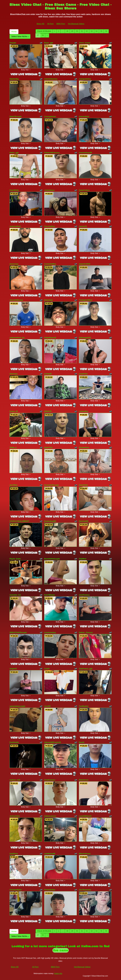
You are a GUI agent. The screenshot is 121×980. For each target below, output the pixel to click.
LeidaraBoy (84, 411)
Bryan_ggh (49, 43)
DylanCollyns (84, 190)
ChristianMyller (16, 890)
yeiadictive (83, 374)
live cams (61, 950)
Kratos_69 (14, 411)
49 (72, 31)
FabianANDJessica (52, 153)
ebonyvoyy (14, 264)
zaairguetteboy (85, 79)
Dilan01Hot (83, 485)
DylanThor (48, 447)
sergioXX (13, 669)
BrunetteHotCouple (52, 559)
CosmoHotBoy (50, 264)
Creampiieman (50, 116)
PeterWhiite (14, 190)
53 (92, 31)
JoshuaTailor (15, 816)
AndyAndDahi (15, 226)
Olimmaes (14, 374)
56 (106, 31)
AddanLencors (50, 816)
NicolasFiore (84, 447)
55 (101, 31)
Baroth (82, 742)
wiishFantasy (84, 595)
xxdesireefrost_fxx (17, 338)
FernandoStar (50, 890)
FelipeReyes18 (50, 338)
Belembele (48, 300)
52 (87, 31)
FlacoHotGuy (50, 226)
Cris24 (47, 669)
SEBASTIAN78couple (18, 632)
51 (82, 31)
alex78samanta (85, 890)
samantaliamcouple (17, 706)
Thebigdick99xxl (86, 300)
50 (77, 31)
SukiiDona (14, 854)
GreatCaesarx (50, 780)
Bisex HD (41, 24)
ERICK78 (48, 411)
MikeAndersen (85, 854)
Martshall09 (84, 521)
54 (97, 31)
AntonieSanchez (51, 79)
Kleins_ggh (14, 153)
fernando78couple (52, 485)
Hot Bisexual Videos (76, 24)
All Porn (50, 24)
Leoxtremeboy (50, 632)
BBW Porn (61, 24)
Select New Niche (20, 36)
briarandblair (84, 116)
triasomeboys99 (85, 153)
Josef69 (47, 706)
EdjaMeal (83, 559)
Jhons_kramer (85, 43)
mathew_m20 (15, 780)
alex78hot (13, 485)
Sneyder (13, 43)
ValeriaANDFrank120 (52, 742)
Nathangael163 (85, 338)
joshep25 (48, 374)
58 (43, 35)
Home (14, 32)
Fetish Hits (58, 974)
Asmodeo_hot (15, 595)
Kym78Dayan (50, 595)
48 (67, 31)
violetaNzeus (49, 190)
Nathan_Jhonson (86, 632)
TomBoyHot (84, 706)
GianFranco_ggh (86, 669)
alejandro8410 (85, 264)
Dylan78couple (16, 116)
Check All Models (44, 31)
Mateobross (84, 780)
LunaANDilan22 (85, 816)
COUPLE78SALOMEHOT (19, 521)
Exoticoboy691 (50, 521)
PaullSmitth (14, 742)
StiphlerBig (14, 79)
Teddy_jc (13, 447)
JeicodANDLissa (16, 300)
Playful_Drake (15, 559)
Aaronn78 (83, 226)
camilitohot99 (50, 854)
